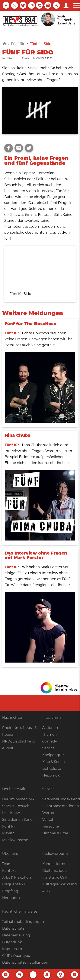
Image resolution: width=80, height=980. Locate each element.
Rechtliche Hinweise (20, 911)
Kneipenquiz (53, 755)
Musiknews (12, 813)
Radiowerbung (55, 854)
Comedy (50, 741)
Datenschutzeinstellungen (25, 962)
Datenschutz (13, 928)
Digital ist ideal (55, 871)
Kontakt (9, 871)
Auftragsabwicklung (60, 884)
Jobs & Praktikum (17, 877)
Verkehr (49, 820)
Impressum (12, 949)
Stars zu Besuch (16, 806)
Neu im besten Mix (18, 799)
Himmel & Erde (55, 833)
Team (7, 864)
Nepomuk (51, 775)
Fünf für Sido (40, 44)
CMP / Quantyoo (16, 956)
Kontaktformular (56, 864)
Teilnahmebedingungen (23, 922)
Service (48, 748)
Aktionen (50, 728)
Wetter (48, 813)
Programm (52, 718)
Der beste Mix (14, 789)
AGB (46, 891)
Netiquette (12, 898)
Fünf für (18, 44)
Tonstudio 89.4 (55, 877)
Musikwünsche (15, 840)
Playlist (8, 833)
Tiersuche (51, 826)
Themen (49, 735)
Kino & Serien (54, 762)
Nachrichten (13, 718)
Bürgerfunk (12, 942)
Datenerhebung (16, 935)
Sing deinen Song (17, 820)
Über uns (10, 854)
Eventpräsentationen (61, 806)
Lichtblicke (52, 769)
